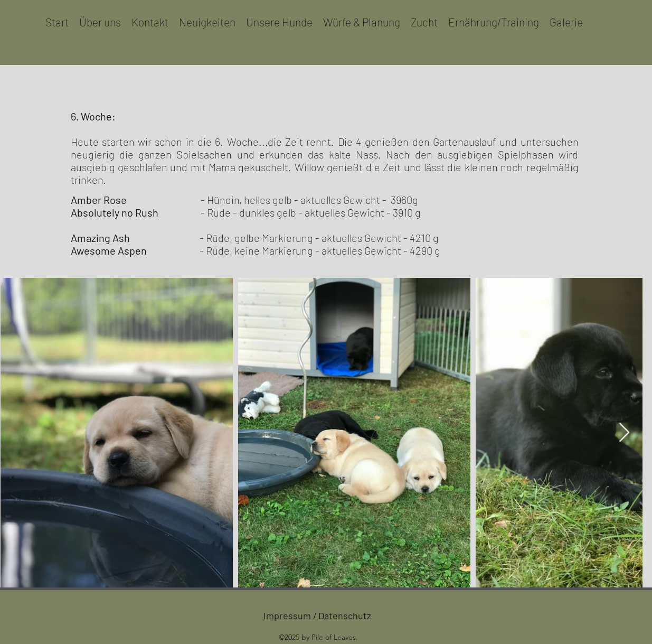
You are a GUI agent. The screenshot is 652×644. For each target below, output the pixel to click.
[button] (279, 22)
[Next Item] (624, 433)
